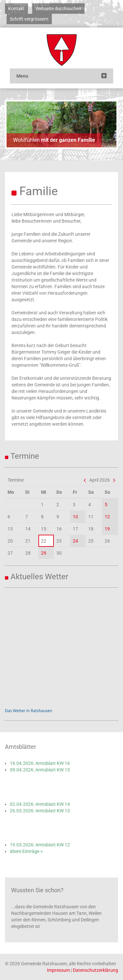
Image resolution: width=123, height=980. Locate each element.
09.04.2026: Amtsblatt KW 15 (40, 770)
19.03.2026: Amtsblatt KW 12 (40, 845)
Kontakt (16, 9)
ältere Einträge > (26, 851)
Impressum (58, 970)
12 (107, 517)
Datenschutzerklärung (95, 970)
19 (107, 529)
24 (75, 541)
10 (75, 517)
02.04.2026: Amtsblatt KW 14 (40, 804)
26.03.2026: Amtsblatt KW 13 (40, 811)
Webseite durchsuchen (58, 9)
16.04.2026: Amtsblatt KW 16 (40, 763)
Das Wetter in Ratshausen (29, 711)
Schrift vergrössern (29, 19)
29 (44, 553)
